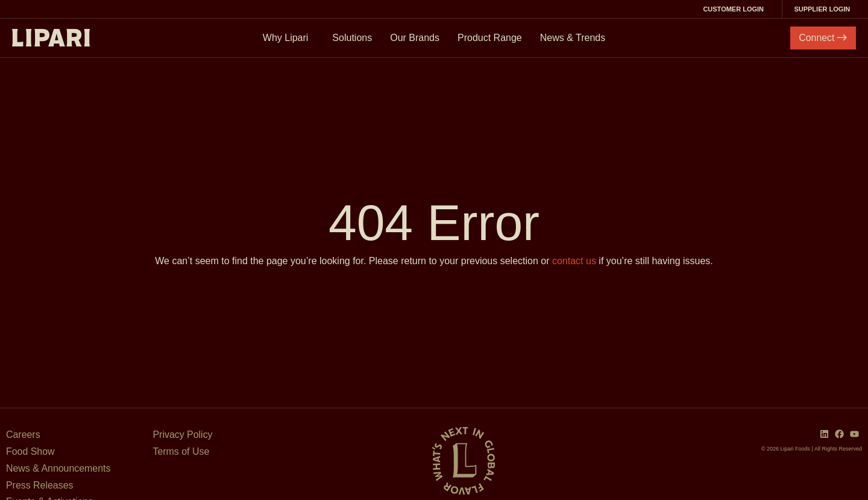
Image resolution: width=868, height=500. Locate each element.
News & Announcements (58, 468)
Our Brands (415, 38)
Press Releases (40, 485)
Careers (23, 435)
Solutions (352, 38)
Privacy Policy (183, 435)
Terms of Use (181, 451)
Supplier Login (825, 9)
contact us (574, 261)
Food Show (30, 451)
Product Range (490, 38)
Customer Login (736, 9)
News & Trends (573, 38)
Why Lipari (289, 38)
